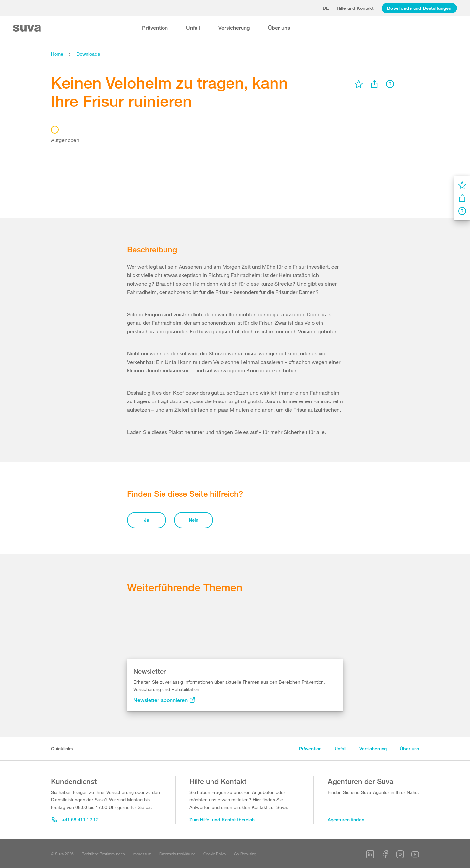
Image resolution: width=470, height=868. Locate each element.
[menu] (359, 84)
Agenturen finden (346, 819)
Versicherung (234, 28)
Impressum (142, 854)
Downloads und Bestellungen (419, 8)
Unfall (193, 28)
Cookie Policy (215, 854)
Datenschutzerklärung (177, 854)
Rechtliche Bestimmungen (103, 854)
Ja (147, 520)
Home (57, 54)
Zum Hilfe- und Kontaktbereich (222, 819)
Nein (194, 520)
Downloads (88, 54)
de (326, 8)
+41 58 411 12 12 (75, 819)
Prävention (155, 28)
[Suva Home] (28, 28)
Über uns (279, 28)
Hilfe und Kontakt (355, 8)
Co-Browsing (245, 854)
